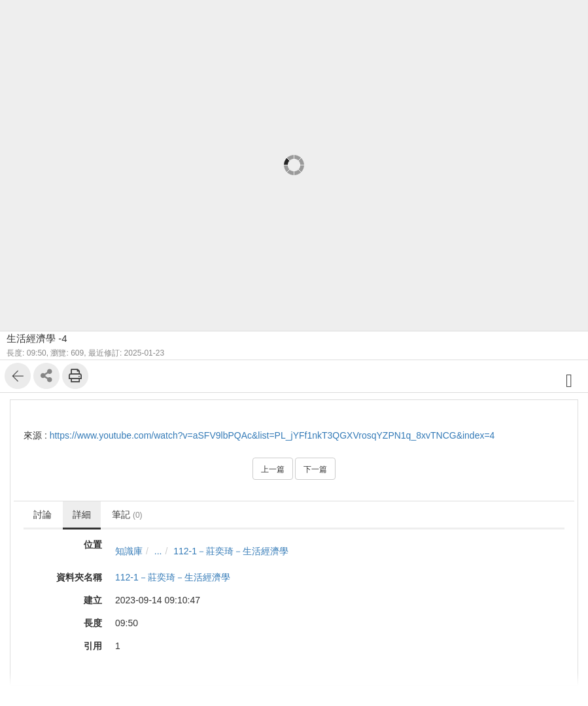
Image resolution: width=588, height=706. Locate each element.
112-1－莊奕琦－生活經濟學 (231, 551)
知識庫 (129, 551)
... (158, 551)
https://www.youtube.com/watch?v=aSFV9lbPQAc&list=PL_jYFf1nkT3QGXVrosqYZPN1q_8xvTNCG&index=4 (272, 435)
